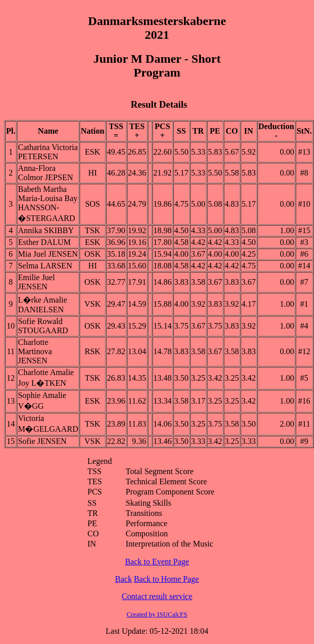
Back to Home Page (167, 579)
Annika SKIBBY (46, 230)
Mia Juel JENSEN (48, 254)
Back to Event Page (157, 562)
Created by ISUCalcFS (157, 614)
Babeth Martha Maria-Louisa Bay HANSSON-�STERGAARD (48, 204)
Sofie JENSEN (42, 441)
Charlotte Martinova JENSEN (35, 351)
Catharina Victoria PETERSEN (48, 152)
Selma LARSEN (45, 266)
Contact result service (157, 596)
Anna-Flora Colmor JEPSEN (45, 173)
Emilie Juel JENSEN (36, 282)
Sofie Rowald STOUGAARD (43, 326)
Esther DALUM (44, 242)
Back (124, 579)
